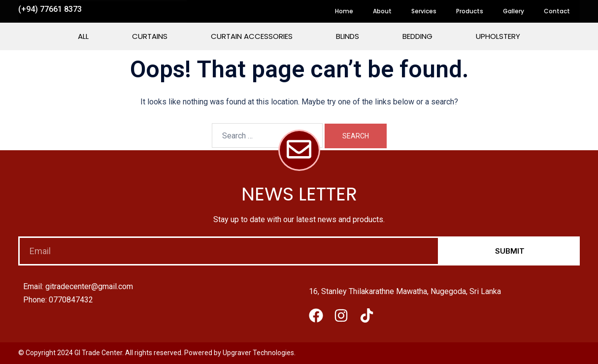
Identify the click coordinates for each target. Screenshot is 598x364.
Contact (557, 11)
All (83, 36)
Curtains (150, 36)
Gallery (514, 11)
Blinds (348, 36)
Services (424, 11)
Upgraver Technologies (258, 353)
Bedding (417, 36)
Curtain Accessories (252, 36)
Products (470, 11)
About (382, 11)
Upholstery (498, 36)
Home (344, 11)
